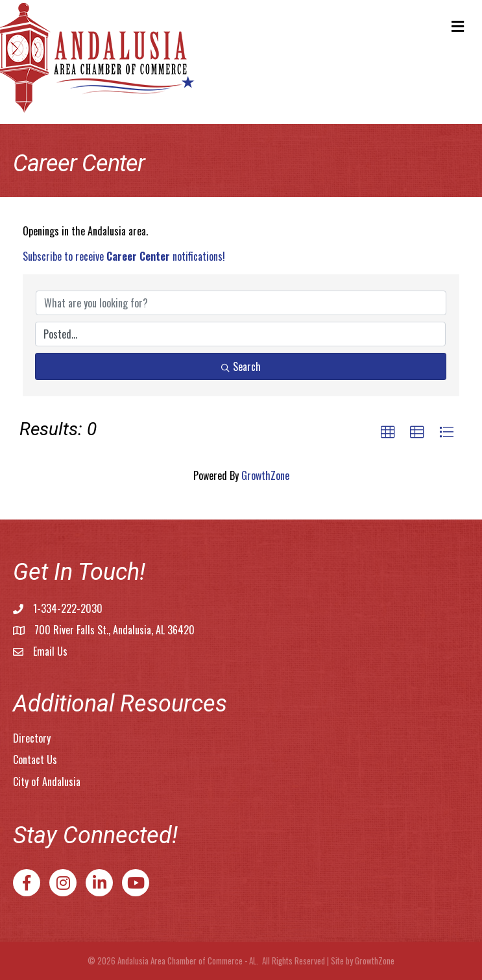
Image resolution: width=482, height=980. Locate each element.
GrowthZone (265, 475)
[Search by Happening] (240, 334)
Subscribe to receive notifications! (124, 256)
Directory (32, 738)
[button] (388, 433)
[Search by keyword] (241, 303)
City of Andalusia (47, 782)
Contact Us (35, 759)
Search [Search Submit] (241, 366)
